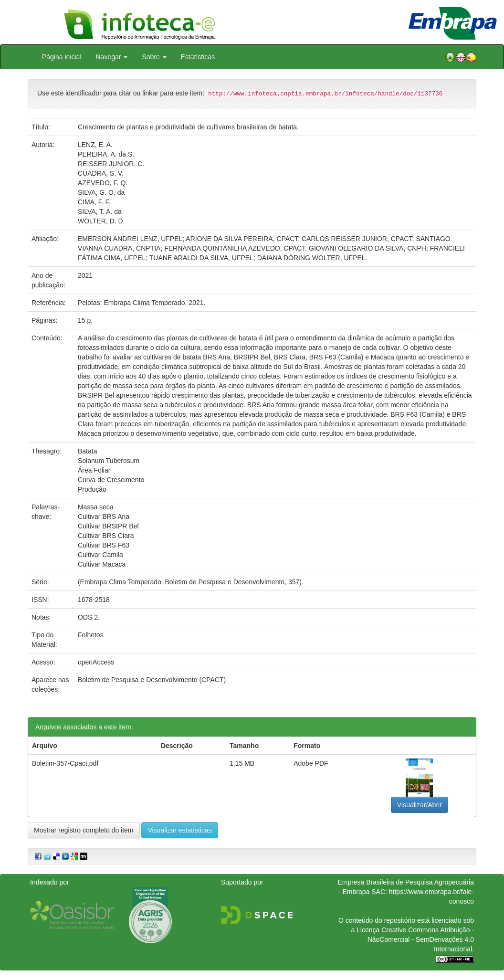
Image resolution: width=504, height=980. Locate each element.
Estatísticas (198, 57)
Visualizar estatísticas (179, 830)
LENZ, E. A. (95, 145)
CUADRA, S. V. (101, 173)
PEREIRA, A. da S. (106, 154)
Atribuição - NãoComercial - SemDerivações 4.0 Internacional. (421, 939)
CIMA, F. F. (94, 202)
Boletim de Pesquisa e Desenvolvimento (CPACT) (152, 680)
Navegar (112, 57)
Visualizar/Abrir (420, 805)
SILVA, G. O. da (101, 192)
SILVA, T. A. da (100, 211)
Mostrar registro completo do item (84, 830)
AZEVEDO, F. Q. (103, 183)
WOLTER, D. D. (101, 221)
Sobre (154, 57)
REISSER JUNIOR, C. (111, 164)
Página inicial (62, 57)
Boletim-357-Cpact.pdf (65, 763)
